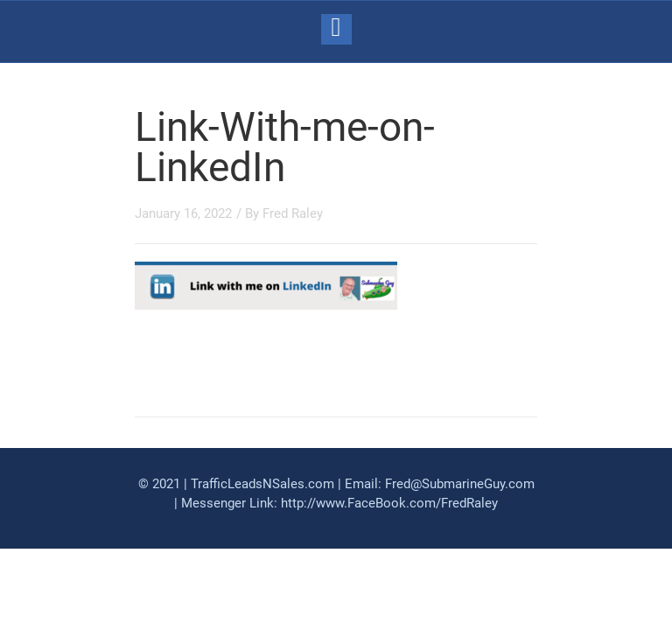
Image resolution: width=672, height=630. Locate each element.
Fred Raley (293, 213)
